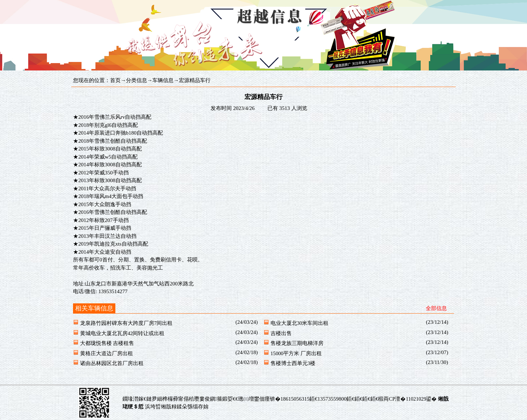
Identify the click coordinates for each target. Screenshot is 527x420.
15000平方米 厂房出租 (296, 353)
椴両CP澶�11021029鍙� (407, 399)
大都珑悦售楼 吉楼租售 (107, 343)
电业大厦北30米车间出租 (300, 323)
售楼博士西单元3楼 (293, 363)
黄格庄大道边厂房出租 (107, 353)
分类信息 (137, 80)
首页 (115, 80)
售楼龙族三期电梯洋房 (297, 343)
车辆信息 (163, 80)
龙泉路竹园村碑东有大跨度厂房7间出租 (126, 323)
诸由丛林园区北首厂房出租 (112, 363)
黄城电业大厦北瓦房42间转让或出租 (122, 333)
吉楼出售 (281, 333)
